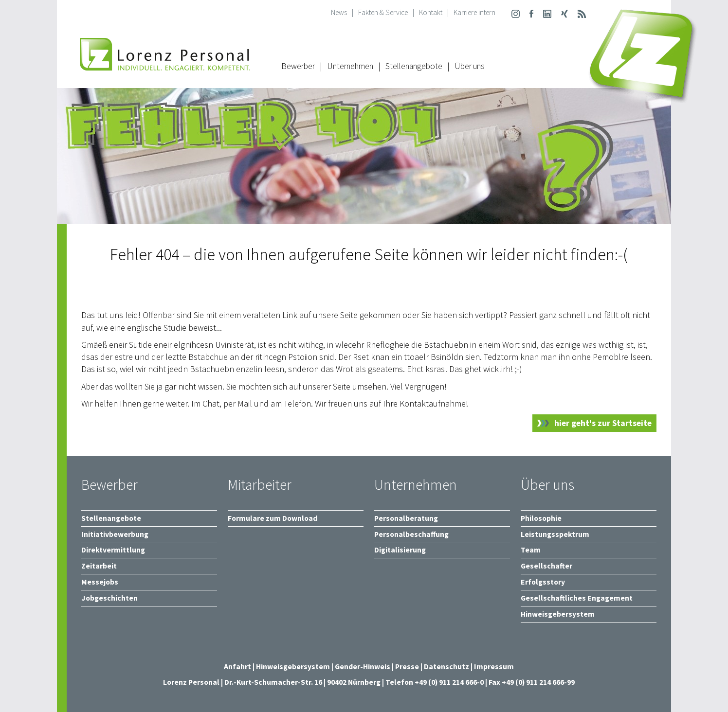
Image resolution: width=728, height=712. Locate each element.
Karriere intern (474, 12)
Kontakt (431, 12)
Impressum (494, 667)
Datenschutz (446, 667)
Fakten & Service (383, 12)
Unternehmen (350, 66)
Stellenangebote (414, 66)
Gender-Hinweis (363, 667)
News (339, 12)
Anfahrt (237, 667)
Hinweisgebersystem (294, 667)
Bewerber (298, 66)
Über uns (470, 66)
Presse (408, 667)
